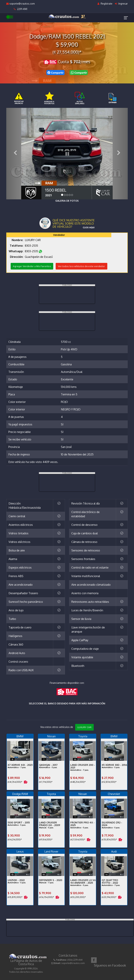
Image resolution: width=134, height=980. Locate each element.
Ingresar (121, 4)
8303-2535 (32, 246)
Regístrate (105, 4)
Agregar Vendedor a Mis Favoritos (32, 266)
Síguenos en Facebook (110, 965)
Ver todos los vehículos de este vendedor (81, 266)
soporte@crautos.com (21, 4)
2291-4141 (21, 9)
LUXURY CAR (84, 727)
